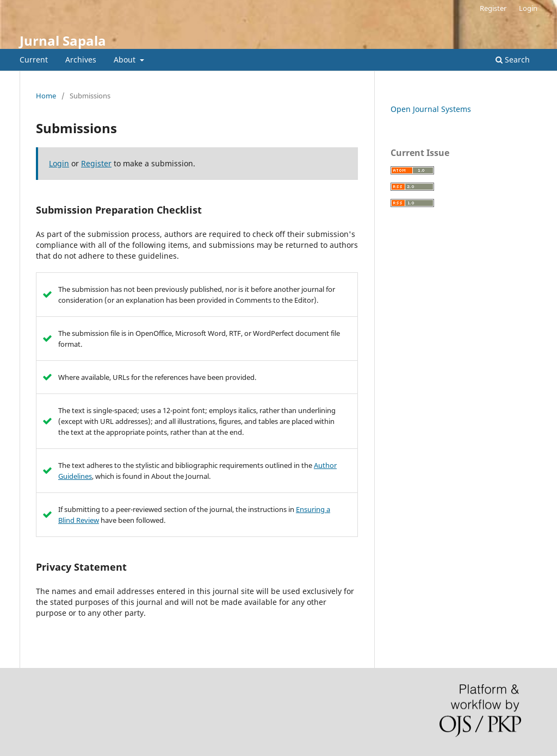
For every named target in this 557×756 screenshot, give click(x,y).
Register (493, 8)
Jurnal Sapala (63, 40)
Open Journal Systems (431, 109)
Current (34, 60)
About (126, 60)
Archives (81, 60)
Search (513, 60)
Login (528, 8)
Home (46, 96)
